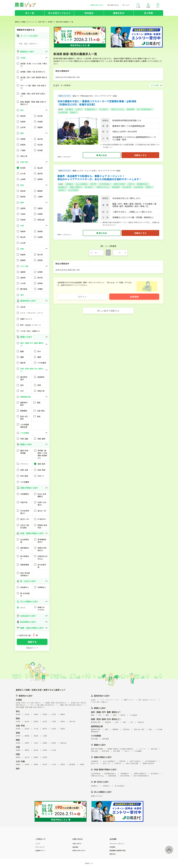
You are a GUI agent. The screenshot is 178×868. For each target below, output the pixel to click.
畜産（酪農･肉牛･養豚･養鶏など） (106, 712)
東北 (18, 711)
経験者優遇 (131, 109)
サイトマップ (40, 847)
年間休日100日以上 (118, 109)
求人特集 (148, 13)
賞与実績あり (104, 109)
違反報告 (75, 847)
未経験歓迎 (69, 109)
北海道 (19, 700)
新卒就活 (89, 13)
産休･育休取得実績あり (145, 109)
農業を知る (119, 13)
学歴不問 (93, 184)
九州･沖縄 (20, 761)
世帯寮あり (62, 190)
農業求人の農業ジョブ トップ (25, 22)
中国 (18, 747)
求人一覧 (30, 13)
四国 (18, 754)
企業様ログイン (41, 850)
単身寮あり (74, 112)
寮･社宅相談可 (73, 190)
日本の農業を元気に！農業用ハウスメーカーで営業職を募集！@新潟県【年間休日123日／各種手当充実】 (97, 103)
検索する (32, 642)
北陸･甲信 (41, 22)
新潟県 (50, 22)
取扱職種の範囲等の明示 (118, 850)
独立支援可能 (127, 187)
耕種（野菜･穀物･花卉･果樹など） (106, 719)
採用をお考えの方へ (79, 850)
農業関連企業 (97, 726)
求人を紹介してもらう (59, 13)
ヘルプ (38, 844)
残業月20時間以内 (76, 187)
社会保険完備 (63, 112)
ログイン (82, 297)
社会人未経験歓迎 (82, 184)
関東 (18, 718)
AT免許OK (79, 109)
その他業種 (96, 736)
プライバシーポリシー (117, 844)
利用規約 (112, 847)
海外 (18, 768)
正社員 (61, 109)
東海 (18, 733)
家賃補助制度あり (91, 109)
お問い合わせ (77, 844)
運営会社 (112, 854)
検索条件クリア (32, 648)
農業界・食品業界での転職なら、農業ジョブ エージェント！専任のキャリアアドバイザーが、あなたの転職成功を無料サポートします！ (99, 178)
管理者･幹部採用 (119, 184)
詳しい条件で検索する (108, 311)
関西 (18, 740)
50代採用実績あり (105, 184)
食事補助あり (63, 187)
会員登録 (134, 297)
